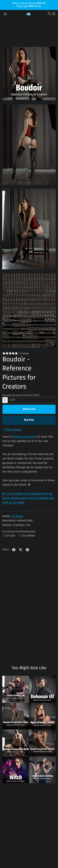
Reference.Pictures (24, 437)
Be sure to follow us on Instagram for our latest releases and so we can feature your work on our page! (28, 498)
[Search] (49, 14)
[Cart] (55, 14)
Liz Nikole (17, 516)
